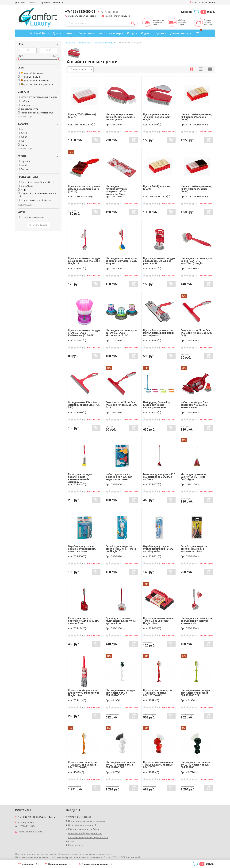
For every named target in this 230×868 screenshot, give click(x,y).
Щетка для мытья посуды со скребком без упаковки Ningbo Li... (84, 261)
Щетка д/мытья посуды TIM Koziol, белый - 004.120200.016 (120, 693)
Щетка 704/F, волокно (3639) (156, 188)
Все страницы (75, 845)
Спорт (131, 33)
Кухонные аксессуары (31, 217)
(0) (76, 132)
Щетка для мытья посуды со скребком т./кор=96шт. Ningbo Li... (121, 261)
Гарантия (45, 2)
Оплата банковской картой (82, 825)
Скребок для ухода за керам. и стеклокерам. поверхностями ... (82, 549)
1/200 (22, 137)
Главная (71, 43)
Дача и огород (179, 33)
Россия (23, 169)
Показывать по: (79, 69)
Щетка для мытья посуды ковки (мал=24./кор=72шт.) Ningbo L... (197, 261)
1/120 (22, 129)
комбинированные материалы (35, 113)
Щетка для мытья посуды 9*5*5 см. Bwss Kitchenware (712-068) (84, 333)
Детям (160, 33)
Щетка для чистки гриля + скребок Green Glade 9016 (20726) (84, 189)
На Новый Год (38, 33)
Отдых (145, 33)
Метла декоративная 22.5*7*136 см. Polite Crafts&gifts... (194, 477)
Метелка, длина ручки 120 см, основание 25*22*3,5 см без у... (159, 477)
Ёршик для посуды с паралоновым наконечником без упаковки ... (80, 478)
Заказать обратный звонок (83, 16)
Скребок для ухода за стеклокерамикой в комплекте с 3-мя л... (194, 549)
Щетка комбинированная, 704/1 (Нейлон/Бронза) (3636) (196, 189)
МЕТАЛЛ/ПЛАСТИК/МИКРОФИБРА (37, 97)
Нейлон (23, 101)
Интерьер (115, 33)
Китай (22, 165)
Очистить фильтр (38, 225)
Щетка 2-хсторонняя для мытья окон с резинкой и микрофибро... (158, 333)
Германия (24, 162)
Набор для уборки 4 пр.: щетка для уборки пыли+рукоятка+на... (157, 405)
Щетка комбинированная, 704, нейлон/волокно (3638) (196, 117)
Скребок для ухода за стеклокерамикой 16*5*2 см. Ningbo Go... (158, 549)
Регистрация (208, 2)
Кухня (69, 33)
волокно (24, 105)
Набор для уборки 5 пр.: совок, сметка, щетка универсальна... (195, 405)
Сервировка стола (90, 33)
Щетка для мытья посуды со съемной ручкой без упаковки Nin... (197, 621)
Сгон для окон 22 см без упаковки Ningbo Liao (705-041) (122, 405)
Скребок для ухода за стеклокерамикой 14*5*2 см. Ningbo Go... (121, 549)
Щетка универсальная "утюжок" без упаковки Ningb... (157, 117)
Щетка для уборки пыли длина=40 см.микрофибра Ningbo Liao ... (84, 693)
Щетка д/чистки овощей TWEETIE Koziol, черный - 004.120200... (196, 765)
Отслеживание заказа (80, 817)
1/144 (22, 133)
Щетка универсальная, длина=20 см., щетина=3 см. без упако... (120, 117)
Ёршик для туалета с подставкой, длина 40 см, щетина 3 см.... (83, 621)
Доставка (20, 2)
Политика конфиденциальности (85, 833)
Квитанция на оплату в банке (84, 829)
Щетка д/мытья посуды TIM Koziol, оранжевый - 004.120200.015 (83, 765)
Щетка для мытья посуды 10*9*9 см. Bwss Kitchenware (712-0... (121, 333)
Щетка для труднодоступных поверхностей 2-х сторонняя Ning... (116, 190)
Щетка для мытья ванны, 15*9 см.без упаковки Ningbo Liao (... (159, 621)
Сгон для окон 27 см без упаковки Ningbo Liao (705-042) (197, 333)
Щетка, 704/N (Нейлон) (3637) (82, 116)
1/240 (22, 145)
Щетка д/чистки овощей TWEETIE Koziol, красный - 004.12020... (159, 765)
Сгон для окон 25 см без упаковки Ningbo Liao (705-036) (84, 405)
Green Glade (25, 186)
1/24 (22, 141)
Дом (56, 33)
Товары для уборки (105, 43)
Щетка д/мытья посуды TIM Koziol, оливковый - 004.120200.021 (195, 693)
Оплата (33, 2)
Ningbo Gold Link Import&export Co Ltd (37, 195)
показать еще (25, 116)
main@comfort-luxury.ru (118, 16)
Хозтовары (85, 43)
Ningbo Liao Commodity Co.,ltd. (35, 200)
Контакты (58, 2)
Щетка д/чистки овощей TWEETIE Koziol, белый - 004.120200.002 (120, 765)
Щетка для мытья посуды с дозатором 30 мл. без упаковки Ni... (159, 261)
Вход (193, 2)
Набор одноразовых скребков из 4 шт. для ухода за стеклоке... (119, 477)
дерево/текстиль (28, 109)
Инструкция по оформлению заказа (87, 821)
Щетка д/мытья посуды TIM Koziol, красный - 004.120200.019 (158, 693)
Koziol (22, 190)
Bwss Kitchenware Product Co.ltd (36, 182)
